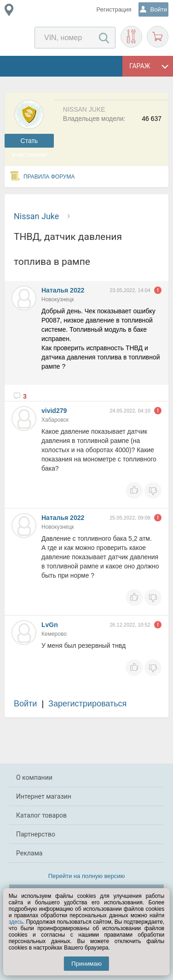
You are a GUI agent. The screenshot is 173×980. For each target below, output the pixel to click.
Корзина (158, 37)
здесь (16, 922)
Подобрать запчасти (131, 37)
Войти (25, 704)
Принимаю (86, 964)
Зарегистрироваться (87, 704)
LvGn (50, 625)
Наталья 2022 (63, 290)
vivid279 (54, 411)
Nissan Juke (36, 216)
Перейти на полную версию (87, 876)
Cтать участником (29, 142)
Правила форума (49, 177)
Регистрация (114, 9)
